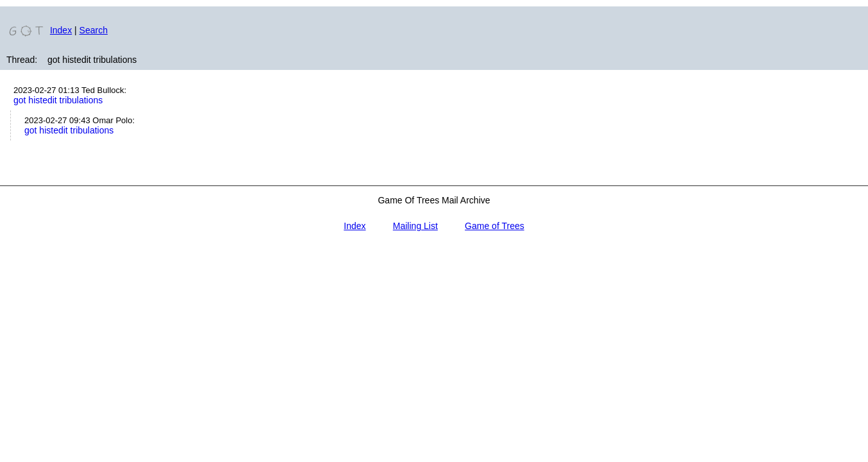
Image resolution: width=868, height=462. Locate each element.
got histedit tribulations (58, 100)
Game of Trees (495, 226)
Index (61, 30)
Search (94, 30)
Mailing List (415, 226)
